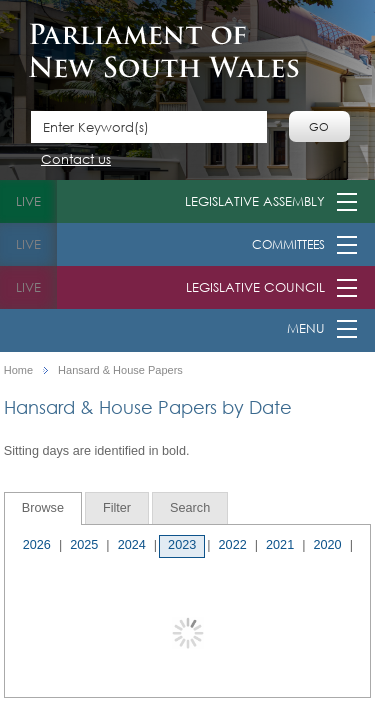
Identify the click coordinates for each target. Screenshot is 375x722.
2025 (84, 545)
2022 (233, 545)
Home (18, 370)
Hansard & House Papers (120, 370)
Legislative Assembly (255, 201)
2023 (182, 545)
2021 (280, 545)
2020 (327, 545)
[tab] (43, 508)
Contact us (76, 160)
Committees (288, 244)
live (28, 201)
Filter (117, 508)
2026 (37, 545)
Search (190, 508)
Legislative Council (255, 287)
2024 (132, 545)
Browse (43, 508)
